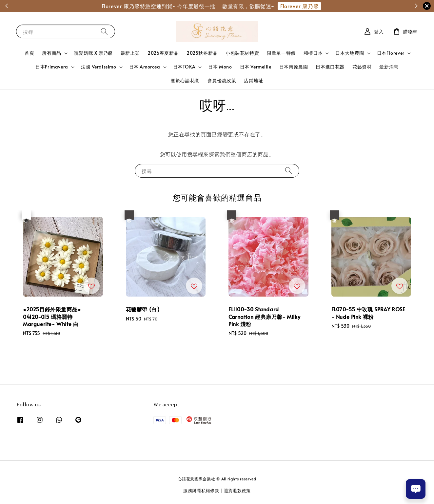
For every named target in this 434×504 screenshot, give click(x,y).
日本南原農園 (294, 67)
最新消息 (389, 67)
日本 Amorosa (145, 67)
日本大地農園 (350, 53)
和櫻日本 (313, 53)
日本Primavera (52, 67)
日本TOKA (184, 67)
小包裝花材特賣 (242, 53)
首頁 (29, 53)
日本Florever (391, 53)
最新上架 (130, 53)
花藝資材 (362, 67)
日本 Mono (220, 67)
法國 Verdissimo (99, 67)
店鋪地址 (253, 80)
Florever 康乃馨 (299, 6)
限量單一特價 (281, 53)
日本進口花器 (330, 67)
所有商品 (51, 53)
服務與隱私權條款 (201, 491)
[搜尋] (104, 31)
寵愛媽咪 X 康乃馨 (93, 53)
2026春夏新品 (163, 53)
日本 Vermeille (256, 67)
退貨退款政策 (237, 491)
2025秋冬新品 (202, 53)
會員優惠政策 (222, 80)
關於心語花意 (185, 80)
